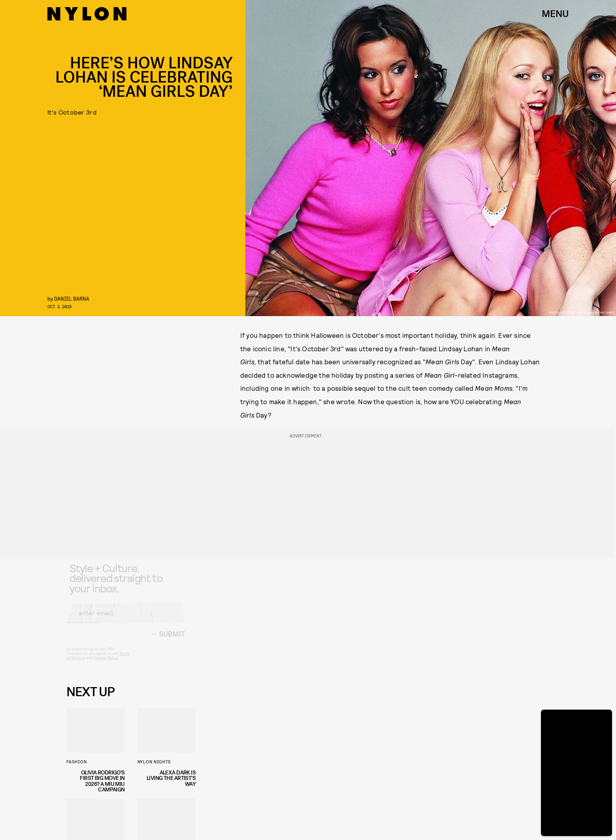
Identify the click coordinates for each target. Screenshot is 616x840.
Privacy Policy (106, 664)
